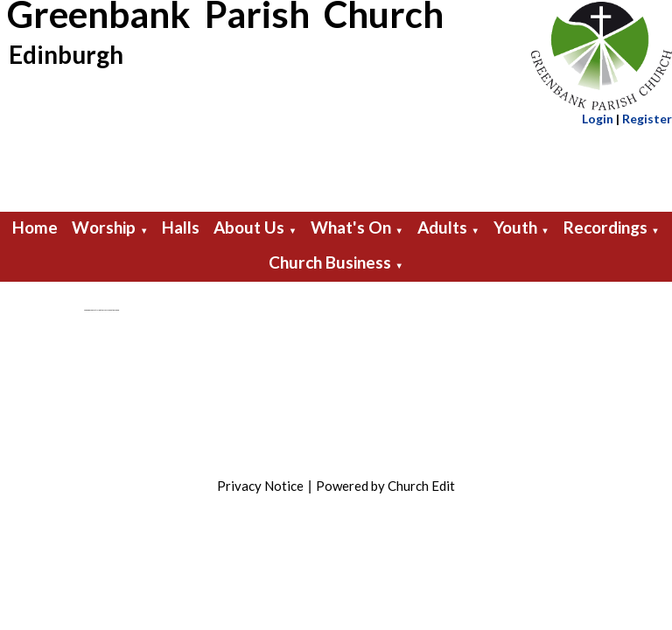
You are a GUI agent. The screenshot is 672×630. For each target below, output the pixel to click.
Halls (181, 227)
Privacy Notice (260, 486)
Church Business (330, 262)
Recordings (605, 227)
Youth (515, 227)
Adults (442, 227)
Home (35, 227)
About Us (249, 227)
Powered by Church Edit (385, 486)
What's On (351, 227)
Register (647, 119)
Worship (104, 227)
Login (598, 119)
